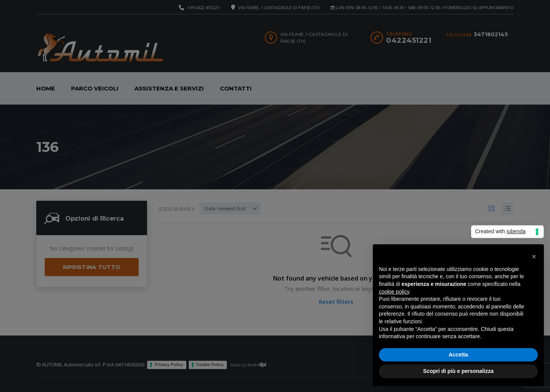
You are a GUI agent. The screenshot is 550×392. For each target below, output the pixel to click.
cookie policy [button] (394, 292)
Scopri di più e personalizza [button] (458, 371)
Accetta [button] (459, 355)
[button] (534, 256)
